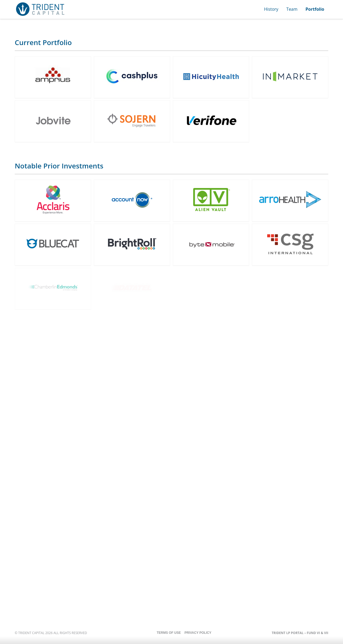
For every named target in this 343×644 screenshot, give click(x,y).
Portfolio (315, 9)
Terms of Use (169, 633)
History (271, 9)
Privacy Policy (198, 633)
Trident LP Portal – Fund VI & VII (300, 633)
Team (292, 9)
